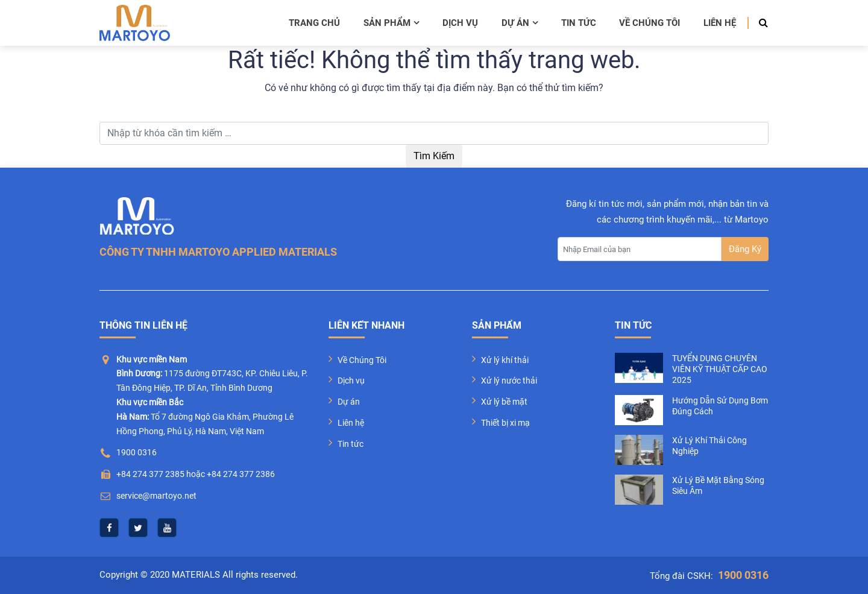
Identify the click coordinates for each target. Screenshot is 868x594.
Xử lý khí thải (505, 360)
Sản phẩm (392, 23)
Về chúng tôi (649, 23)
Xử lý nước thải (509, 381)
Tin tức (579, 23)
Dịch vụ (460, 23)
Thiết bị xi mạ (505, 423)
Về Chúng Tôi (362, 360)
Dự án (520, 23)
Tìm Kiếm (434, 156)
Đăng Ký (745, 249)
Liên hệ (720, 23)
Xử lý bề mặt (504, 402)
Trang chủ (314, 23)
